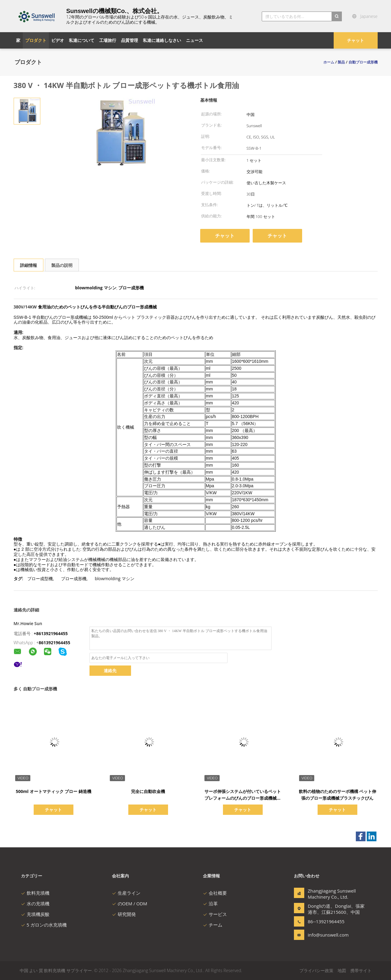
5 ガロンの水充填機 (44, 925)
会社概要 (215, 893)
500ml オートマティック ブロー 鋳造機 (54, 791)
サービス (215, 914)
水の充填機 (35, 903)
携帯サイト (361, 970)
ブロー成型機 (40, 578)
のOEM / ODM (130, 903)
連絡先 (110, 670)
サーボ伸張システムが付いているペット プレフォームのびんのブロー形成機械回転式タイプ (243, 798)
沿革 (210, 903)
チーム (213, 925)
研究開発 (124, 914)
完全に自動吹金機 (148, 791)
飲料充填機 (35, 893)
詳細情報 (29, 265)
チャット (356, 40)
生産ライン (126, 893)
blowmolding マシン (115, 578)
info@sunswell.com (327, 935)
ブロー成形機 (74, 578)
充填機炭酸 (35, 914)
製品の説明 (62, 265)
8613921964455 (55, 643)
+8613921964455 (51, 633)
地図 (342, 970)
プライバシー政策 (316, 970)
